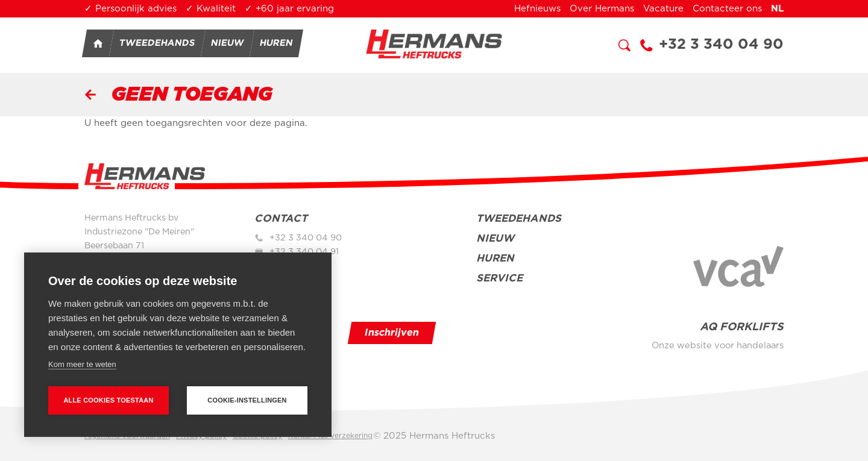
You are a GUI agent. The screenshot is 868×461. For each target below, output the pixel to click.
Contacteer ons (727, 9)
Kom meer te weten (82, 364)
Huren (277, 43)
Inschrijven (392, 333)
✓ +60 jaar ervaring (289, 9)
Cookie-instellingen (247, 400)
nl (777, 9)
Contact (281, 218)
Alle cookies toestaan (108, 400)
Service (499, 278)
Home (98, 43)
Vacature (663, 9)
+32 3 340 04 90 (721, 45)
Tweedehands (158, 43)
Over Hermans (602, 9)
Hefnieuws (537, 9)
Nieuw (228, 43)
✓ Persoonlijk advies (131, 9)
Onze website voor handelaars (718, 346)
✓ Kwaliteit (211, 9)
